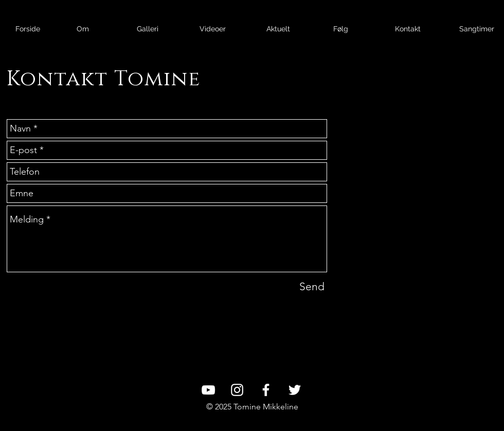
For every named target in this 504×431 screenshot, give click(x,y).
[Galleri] (147, 29)
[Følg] (341, 29)
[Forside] (28, 29)
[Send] (312, 286)
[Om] (83, 29)
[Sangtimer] (476, 29)
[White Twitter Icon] (295, 390)
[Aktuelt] (278, 29)
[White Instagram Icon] (237, 390)
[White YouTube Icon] (208, 390)
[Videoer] (213, 29)
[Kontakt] (408, 29)
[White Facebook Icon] (266, 390)
